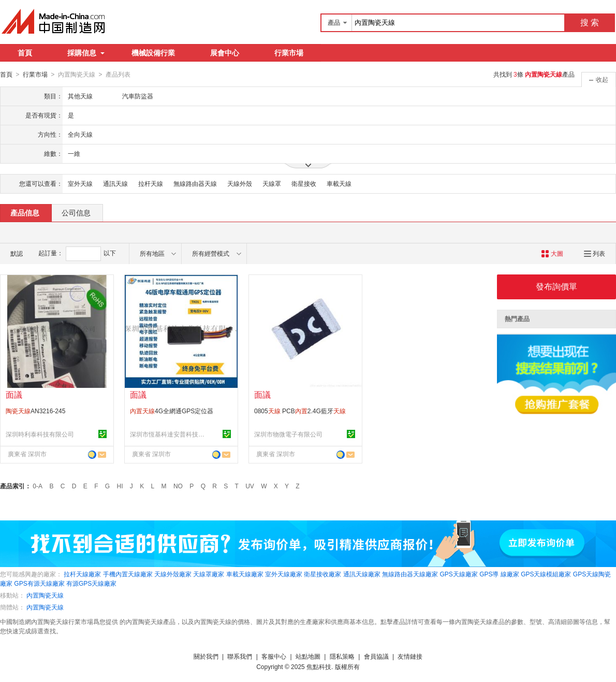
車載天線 (339, 183)
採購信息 (86, 53)
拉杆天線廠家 (82, 574)
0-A (38, 486)
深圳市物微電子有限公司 (288, 434)
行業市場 (289, 53)
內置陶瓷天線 (45, 595)
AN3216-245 (35, 411)
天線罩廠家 (209, 574)
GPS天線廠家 (458, 574)
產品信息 (25, 212)
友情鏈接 (410, 656)
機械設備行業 (153, 53)
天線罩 (272, 183)
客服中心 (274, 656)
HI (120, 486)
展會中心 (225, 53)
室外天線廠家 (284, 574)
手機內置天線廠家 (128, 574)
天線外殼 (240, 183)
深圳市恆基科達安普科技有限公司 (169, 434)
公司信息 (76, 212)
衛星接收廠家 (322, 574)
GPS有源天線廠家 (39, 583)
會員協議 (376, 656)
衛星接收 (304, 183)
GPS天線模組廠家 (546, 574)
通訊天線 (115, 183)
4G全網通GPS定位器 (172, 411)
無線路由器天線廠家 (410, 574)
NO (178, 486)
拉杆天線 (151, 183)
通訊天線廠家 (362, 574)
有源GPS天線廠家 (91, 583)
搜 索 (590, 23)
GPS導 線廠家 (499, 574)
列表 (595, 253)
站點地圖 (308, 656)
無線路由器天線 (195, 183)
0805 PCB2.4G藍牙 (300, 411)
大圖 (552, 253)
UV (250, 486)
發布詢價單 (556, 286)
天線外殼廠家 (173, 574)
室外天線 (80, 183)
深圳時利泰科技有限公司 (40, 434)
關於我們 (206, 656)
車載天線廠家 (245, 574)
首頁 (25, 53)
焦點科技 (319, 666)
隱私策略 (342, 656)
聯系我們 (240, 656)
